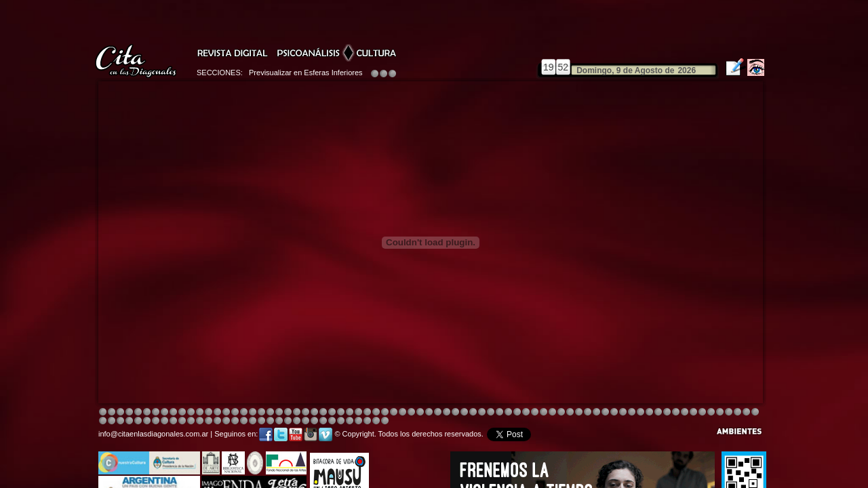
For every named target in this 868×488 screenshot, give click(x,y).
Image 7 (676, 412)
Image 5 (579, 412)
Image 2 (112, 412)
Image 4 (129, 412)
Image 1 (103, 412)
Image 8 (429, 412)
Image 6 (667, 412)
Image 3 (120, 412)
